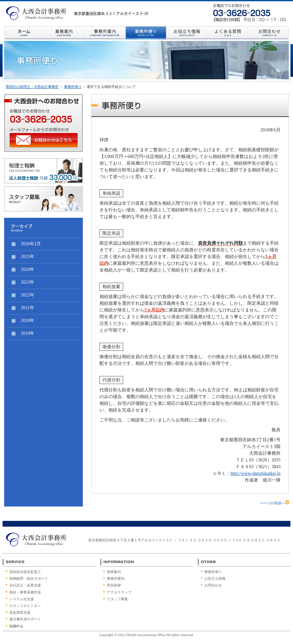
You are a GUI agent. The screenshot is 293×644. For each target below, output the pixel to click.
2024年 (28, 269)
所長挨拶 (114, 585)
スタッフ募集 (117, 599)
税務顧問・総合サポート (29, 578)
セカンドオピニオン (25, 606)
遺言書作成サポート (25, 619)
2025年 (28, 257)
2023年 (28, 282)
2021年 (28, 308)
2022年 (28, 295)
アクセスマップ (119, 592)
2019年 (28, 333)
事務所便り (73, 87)
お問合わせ (213, 585)
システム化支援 (22, 599)
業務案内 (114, 572)
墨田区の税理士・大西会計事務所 (32, 87)
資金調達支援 (20, 612)
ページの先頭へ (274, 503)
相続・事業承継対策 (25, 592)
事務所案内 (116, 578)
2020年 (28, 321)
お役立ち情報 (215, 578)
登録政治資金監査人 (25, 572)
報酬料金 (16, 626)
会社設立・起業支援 (25, 585)
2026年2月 (31, 244)
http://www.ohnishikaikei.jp (256, 473)
